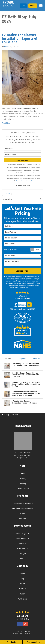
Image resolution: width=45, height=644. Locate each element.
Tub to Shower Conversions (22, 504)
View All (22, 559)
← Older (7, 194)
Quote (33, 6)
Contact (22, 474)
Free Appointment (34, 642)
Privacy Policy (30, 181)
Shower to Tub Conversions (23, 509)
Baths (23, 514)
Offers (23, 584)
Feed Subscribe (22, 185)
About (22, 574)
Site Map (28, 631)
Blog (22, 579)
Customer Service (22, 489)
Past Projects (22, 599)
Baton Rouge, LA (22, 534)
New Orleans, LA (23, 539)
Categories (22, 359)
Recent (8, 359)
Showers (22, 519)
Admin (6, 47)
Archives (36, 359)
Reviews (22, 589)
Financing (22, 484)
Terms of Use (20, 181)
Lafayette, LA (22, 544)
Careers (23, 594)
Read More (6, 123)
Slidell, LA (22, 554)
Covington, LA (23, 549)
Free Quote (11, 642)
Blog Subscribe (22, 160)
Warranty (22, 479)
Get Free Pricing (22, 271)
